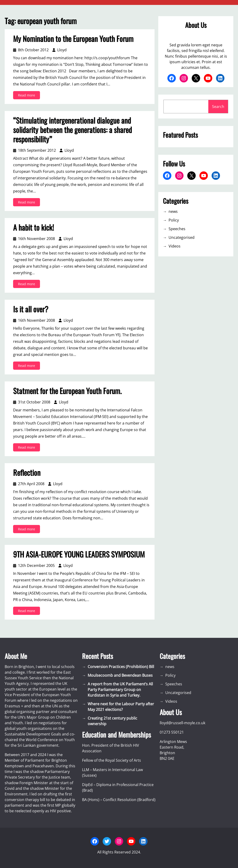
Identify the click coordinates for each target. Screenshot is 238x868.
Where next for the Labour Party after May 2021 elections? (121, 707)
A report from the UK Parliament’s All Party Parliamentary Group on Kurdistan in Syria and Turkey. (120, 690)
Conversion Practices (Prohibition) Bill (121, 667)
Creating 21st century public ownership (112, 721)
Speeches (177, 229)
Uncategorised (182, 237)
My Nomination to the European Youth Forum (73, 39)
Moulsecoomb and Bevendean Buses (120, 675)
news (173, 211)
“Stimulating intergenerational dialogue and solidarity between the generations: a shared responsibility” (72, 130)
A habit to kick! (34, 227)
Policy (174, 220)
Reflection (27, 473)
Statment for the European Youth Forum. (67, 391)
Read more (28, 96)
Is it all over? (31, 309)
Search (218, 107)
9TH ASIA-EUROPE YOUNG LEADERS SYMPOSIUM (79, 554)
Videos (175, 246)
